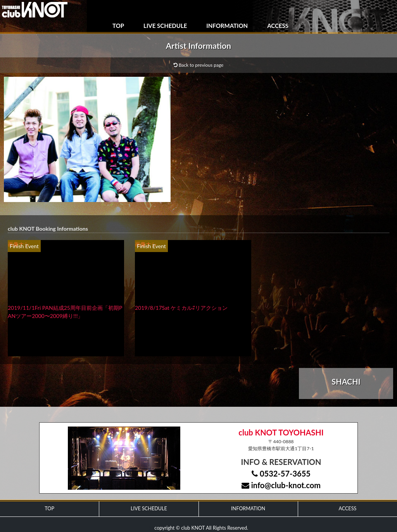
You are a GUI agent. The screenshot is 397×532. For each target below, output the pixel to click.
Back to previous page (199, 65)
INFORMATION (227, 26)
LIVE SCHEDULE (165, 26)
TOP (118, 26)
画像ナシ (19, 244)
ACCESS (278, 26)
